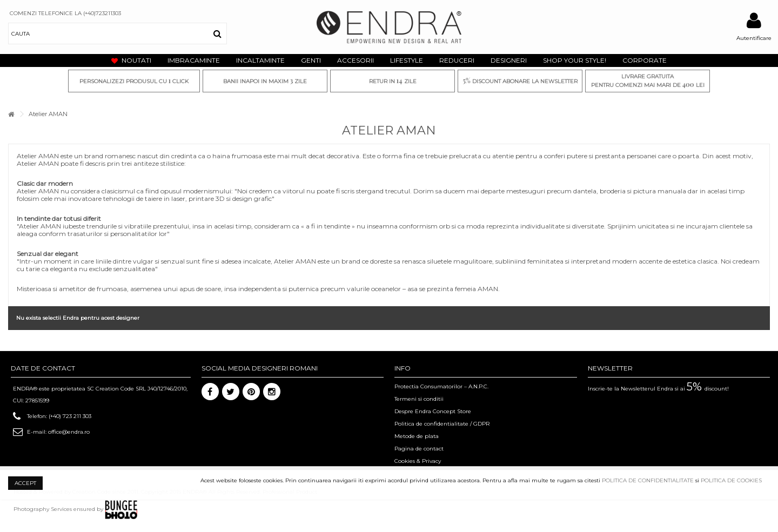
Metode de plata (417, 436)
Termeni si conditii (419, 399)
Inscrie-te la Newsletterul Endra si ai (658, 389)
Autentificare (754, 38)
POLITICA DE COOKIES (731, 480)
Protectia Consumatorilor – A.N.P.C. (441, 386)
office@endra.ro (69, 432)
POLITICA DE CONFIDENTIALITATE (648, 480)
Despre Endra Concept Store (433, 411)
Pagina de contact (419, 449)
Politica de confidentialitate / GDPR (442, 424)
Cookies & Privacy (418, 461)
